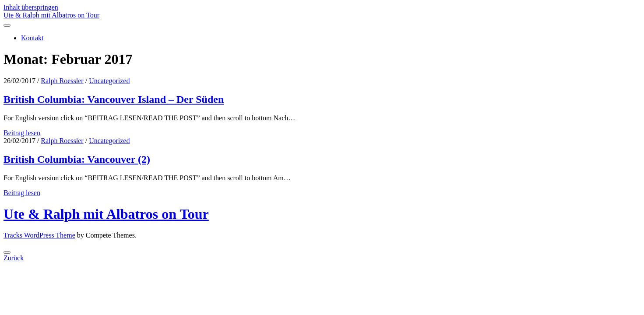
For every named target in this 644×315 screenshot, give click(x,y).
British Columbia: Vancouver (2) (77, 159)
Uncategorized (109, 81)
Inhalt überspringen (31, 7)
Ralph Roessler (62, 81)
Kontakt (32, 38)
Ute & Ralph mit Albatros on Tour (51, 15)
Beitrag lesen (22, 133)
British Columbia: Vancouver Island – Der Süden (114, 99)
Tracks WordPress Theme (39, 235)
